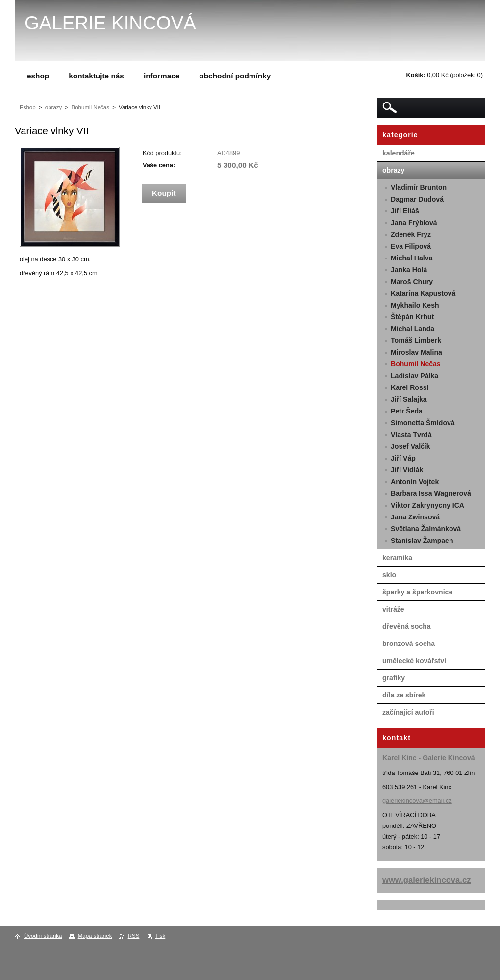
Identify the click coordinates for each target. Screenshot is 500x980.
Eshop (28, 107)
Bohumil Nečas (90, 107)
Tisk (161, 936)
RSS (134, 936)
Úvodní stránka (43, 936)
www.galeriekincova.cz (427, 880)
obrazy (54, 107)
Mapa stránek (95, 936)
